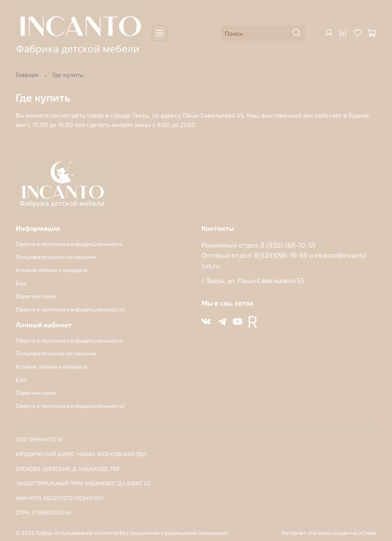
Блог (22, 283)
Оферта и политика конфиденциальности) (70, 309)
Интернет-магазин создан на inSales (329, 533)
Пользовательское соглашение (56, 257)
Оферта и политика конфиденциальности (69, 244)
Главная (27, 75)
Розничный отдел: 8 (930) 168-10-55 (258, 245)
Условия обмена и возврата (51, 270)
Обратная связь (36, 296)
